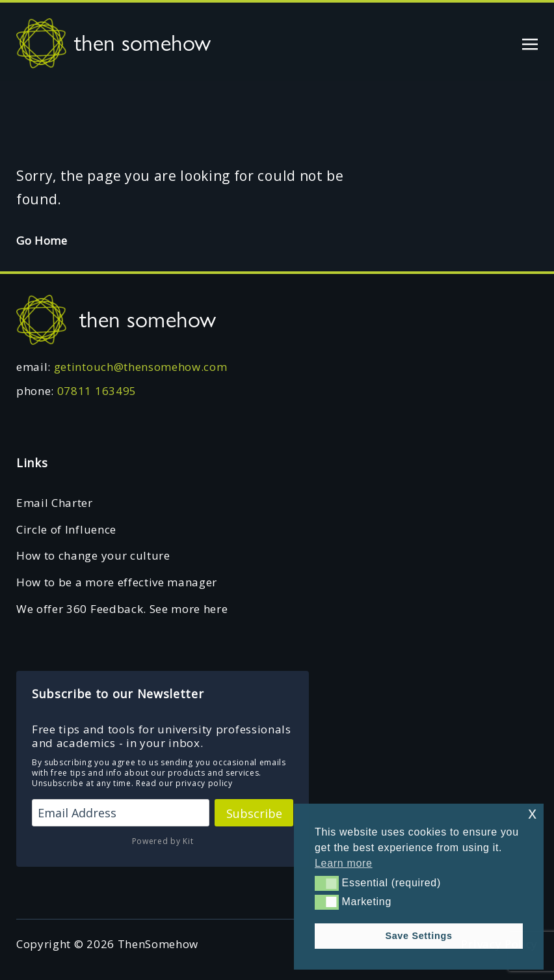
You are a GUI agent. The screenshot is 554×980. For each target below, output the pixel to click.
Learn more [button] (344, 863)
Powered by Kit (163, 841)
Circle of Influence (66, 529)
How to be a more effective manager (117, 582)
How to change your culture (93, 555)
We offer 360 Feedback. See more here (122, 609)
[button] (327, 883)
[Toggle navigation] (530, 43)
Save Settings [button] (418, 936)
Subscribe (254, 813)
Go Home (42, 240)
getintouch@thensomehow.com (141, 367)
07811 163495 (97, 391)
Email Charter (55, 503)
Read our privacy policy (184, 783)
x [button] (532, 813)
